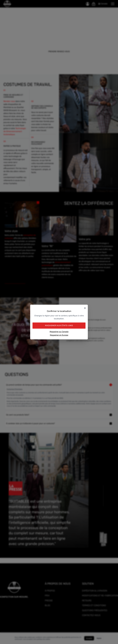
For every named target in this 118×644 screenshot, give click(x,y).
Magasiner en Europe (59, 335)
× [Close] (85, 308)
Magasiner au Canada (59, 332)
